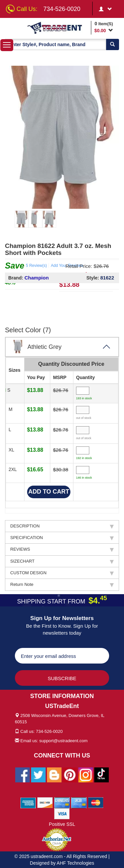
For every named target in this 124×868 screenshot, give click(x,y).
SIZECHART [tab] (62, 561)
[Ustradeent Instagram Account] (86, 774)
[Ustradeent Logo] (58, 28)
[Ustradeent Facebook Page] (22, 774)
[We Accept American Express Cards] (28, 802)
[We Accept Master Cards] (96, 802)
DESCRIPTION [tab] (62, 526)
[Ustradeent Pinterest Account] (70, 774)
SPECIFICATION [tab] (62, 538)
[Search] (112, 44)
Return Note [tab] (62, 585)
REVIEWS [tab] (62, 549)
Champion (37, 278)
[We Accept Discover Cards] (45, 802)
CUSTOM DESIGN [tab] (62, 573)
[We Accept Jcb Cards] (79, 802)
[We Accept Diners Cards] (62, 802)
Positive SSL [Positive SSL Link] (62, 824)
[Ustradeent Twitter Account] (38, 774)
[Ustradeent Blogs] (54, 774)
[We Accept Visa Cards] (62, 813)
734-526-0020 (62, 9)
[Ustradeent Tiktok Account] (102, 774)
